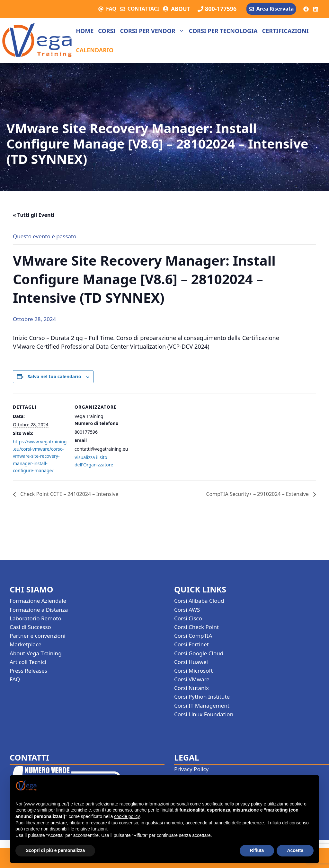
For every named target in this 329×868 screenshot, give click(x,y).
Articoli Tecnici (28, 662)
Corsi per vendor (153, 31)
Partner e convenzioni (38, 636)
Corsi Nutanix (191, 688)
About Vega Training (36, 653)
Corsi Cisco (188, 618)
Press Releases (28, 671)
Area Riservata (275, 9)
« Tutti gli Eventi (34, 215)
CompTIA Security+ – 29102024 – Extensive (258, 494)
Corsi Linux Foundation (204, 714)
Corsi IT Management (202, 706)
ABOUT (180, 9)
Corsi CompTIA (193, 636)
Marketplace (26, 644)
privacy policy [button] (249, 804)
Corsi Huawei (191, 662)
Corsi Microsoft (193, 671)
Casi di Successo (30, 627)
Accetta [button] (295, 850)
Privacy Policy (191, 769)
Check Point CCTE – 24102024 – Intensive (69, 494)
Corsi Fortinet (191, 644)
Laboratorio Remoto (36, 618)
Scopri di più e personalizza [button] (55, 850)
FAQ (111, 9)
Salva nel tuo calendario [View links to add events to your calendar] (54, 376)
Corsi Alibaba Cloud (199, 601)
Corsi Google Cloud (199, 653)
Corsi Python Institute (202, 697)
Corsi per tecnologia (223, 31)
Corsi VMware (192, 679)
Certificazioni (285, 31)
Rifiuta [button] (257, 850)
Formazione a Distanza (39, 610)
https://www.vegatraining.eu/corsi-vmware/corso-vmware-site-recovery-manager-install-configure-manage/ (40, 456)
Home (85, 31)
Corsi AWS (187, 610)
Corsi (107, 31)
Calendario (95, 50)
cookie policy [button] (127, 816)
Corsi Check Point (196, 627)
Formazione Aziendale (38, 601)
